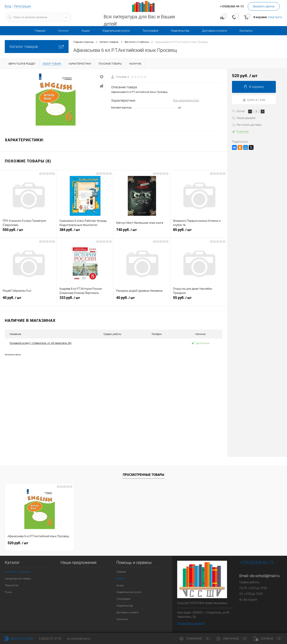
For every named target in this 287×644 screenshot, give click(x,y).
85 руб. (199, 232)
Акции (86, 31)
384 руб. (85, 232)
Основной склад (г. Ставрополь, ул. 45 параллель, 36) (41, 343)
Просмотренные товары (143, 474)
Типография (150, 31)
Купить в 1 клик (254, 100)
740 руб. (142, 232)
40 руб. (28, 299)
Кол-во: (241, 111)
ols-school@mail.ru (265, 576)
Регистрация (23, 6)
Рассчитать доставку (247, 125)
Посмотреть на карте (191, 623)
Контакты (246, 31)
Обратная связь (19, 639)
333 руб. (85, 299)
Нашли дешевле (244, 118)
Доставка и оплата (214, 31)
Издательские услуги (116, 31)
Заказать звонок (264, 6)
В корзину (254, 87)
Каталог (64, 31)
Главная (40, 31)
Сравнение (195, 639)
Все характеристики (186, 100)
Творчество (12, 585)
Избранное (232, 639)
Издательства (180, 31)
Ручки (8, 592)
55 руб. (199, 299)
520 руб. (18, 543)
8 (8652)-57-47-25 (50, 639)
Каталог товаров (37, 47)
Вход (8, 6)
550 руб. (28, 232)
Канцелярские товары (18, 578)
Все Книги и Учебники (18, 572)
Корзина (268, 639)
